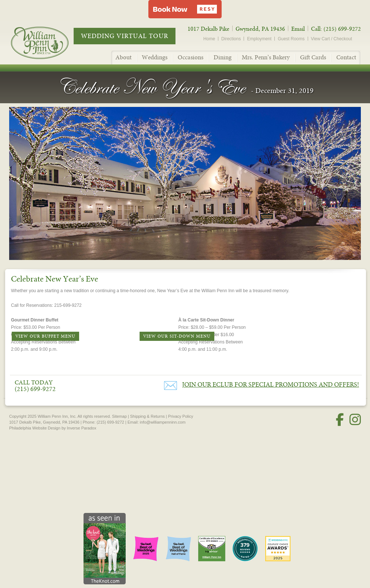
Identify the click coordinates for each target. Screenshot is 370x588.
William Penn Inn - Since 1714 (47, 42)
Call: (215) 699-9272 (336, 29)
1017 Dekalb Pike (208, 29)
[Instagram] (355, 420)
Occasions (190, 57)
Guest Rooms (291, 39)
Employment (259, 39)
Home (209, 39)
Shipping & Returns (147, 416)
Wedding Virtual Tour (125, 36)
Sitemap (119, 416)
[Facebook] (340, 420)
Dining (223, 57)
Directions (231, 39)
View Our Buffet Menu (45, 336)
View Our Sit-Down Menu (177, 336)
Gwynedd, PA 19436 (260, 29)
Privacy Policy (181, 416)
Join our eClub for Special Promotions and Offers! (271, 385)
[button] (185, 9)
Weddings (155, 57)
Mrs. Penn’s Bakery (266, 57)
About (123, 57)
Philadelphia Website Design (35, 428)
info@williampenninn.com (163, 422)
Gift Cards (313, 57)
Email (298, 29)
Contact (346, 57)
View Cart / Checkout (332, 39)
